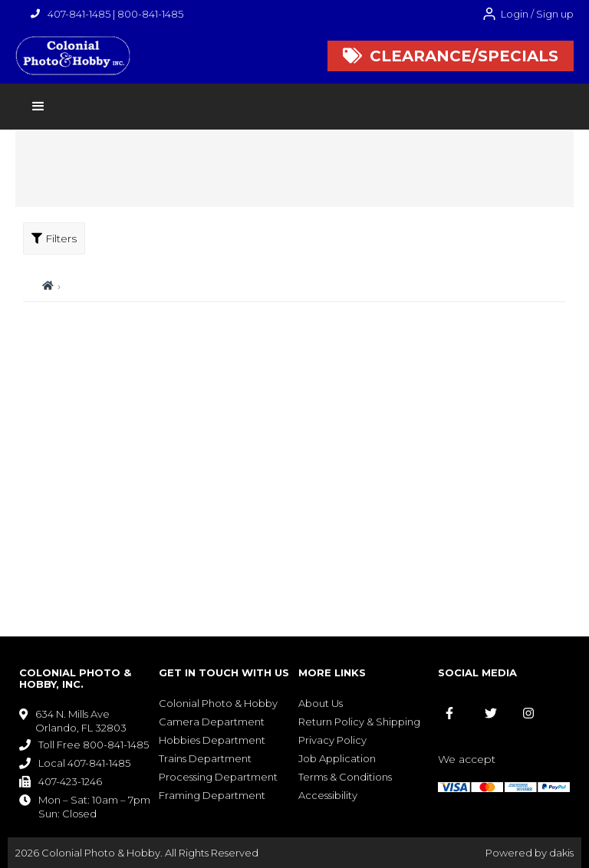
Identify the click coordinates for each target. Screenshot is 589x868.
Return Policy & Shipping (359, 722)
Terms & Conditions (345, 777)
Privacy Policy (332, 740)
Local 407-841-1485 (84, 763)
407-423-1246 (70, 781)
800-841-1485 (150, 14)
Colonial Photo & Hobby (218, 703)
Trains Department (205, 758)
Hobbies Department (212, 740)
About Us (321, 703)
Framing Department (212, 795)
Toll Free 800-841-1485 (94, 745)
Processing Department (218, 777)
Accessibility (328, 795)
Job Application (337, 758)
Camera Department (212, 722)
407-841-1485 (79, 14)
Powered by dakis (530, 853)
